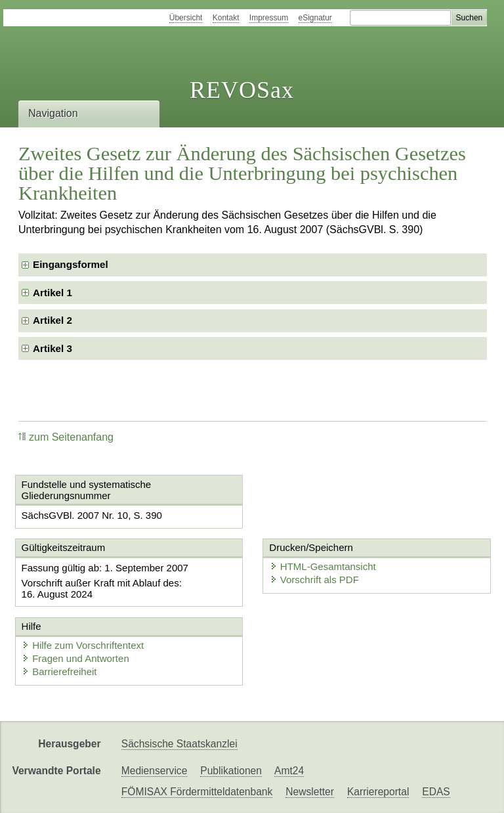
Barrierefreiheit (59, 671)
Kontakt (226, 18)
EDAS (436, 792)
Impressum (269, 18)
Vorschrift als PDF (312, 580)
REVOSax (242, 90)
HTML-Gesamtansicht (321, 566)
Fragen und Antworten (75, 658)
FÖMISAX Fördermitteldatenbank (197, 792)
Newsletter (310, 792)
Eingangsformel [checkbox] (71, 264)
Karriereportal (378, 792)
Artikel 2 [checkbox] (52, 320)
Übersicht (186, 18)
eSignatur (315, 18)
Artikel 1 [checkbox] (52, 293)
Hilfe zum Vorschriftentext (83, 645)
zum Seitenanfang (66, 437)
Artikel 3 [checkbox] (52, 348)
